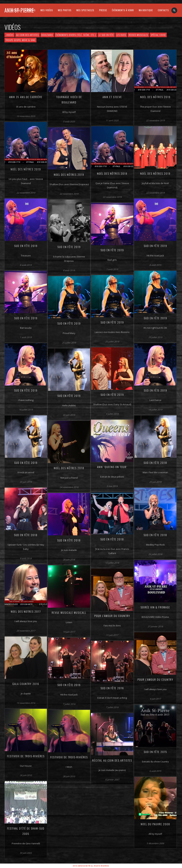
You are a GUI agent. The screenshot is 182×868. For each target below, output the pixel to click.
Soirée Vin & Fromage (155, 607)
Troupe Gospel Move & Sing (20, 40)
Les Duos (121, 35)
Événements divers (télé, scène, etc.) (76, 35)
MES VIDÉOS (47, 10)
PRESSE (103, 10)
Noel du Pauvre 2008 (155, 824)
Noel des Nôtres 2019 (69, 174)
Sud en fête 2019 (155, 246)
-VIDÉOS (10, 35)
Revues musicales (138, 35)
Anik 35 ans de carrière (26, 97)
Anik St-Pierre (19, 10)
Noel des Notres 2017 (26, 611)
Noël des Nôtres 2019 (155, 97)
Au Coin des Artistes (27, 35)
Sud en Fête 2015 (155, 752)
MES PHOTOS (65, 10)
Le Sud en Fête (106, 35)
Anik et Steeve (112, 97)
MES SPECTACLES (85, 10)
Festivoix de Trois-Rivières (26, 756)
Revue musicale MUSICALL (69, 612)
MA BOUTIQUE (146, 10)
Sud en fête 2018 (155, 535)
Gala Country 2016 (26, 684)
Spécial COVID (158, 35)
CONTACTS (163, 10)
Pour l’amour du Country (112, 616)
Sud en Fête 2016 (69, 685)
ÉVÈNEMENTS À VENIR (123, 10)
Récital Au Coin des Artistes (112, 760)
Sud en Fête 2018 (155, 463)
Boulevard (47, 35)
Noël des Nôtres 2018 (69, 468)
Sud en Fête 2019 (26, 246)
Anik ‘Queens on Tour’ (112, 467)
